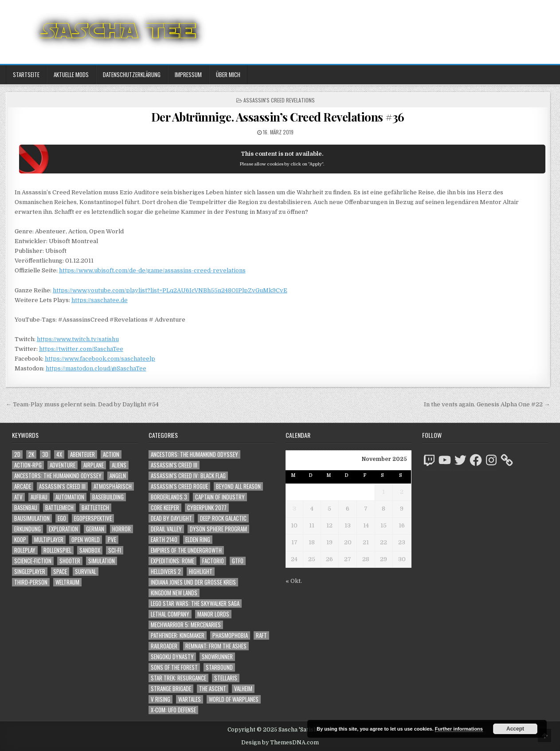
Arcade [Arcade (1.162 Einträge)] (23, 486)
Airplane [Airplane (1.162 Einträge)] (94, 465)
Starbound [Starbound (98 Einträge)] (219, 667)
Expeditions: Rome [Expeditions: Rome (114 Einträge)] (172, 561)
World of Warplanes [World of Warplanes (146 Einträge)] (234, 699)
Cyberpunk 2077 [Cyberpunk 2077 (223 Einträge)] (207, 508)
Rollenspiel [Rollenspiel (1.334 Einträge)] (57, 550)
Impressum (188, 75)
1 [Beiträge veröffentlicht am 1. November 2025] (384, 492)
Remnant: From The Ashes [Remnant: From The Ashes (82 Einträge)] (216, 646)
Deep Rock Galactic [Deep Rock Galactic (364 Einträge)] (223, 518)
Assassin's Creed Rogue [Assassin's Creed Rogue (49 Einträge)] (179, 486)
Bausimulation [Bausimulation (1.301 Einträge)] (32, 518)
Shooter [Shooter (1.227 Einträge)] (70, 561)
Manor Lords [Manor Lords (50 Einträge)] (213, 614)
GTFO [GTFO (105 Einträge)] (238, 561)
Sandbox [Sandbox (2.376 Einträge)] (90, 550)
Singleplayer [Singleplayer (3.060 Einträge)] (30, 572)
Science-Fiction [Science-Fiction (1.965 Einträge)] (33, 561)
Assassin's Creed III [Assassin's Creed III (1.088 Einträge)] (62, 486)
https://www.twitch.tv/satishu (78, 339)
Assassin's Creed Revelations (279, 100)
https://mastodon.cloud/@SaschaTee (96, 368)
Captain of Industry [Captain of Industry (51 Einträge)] (220, 497)
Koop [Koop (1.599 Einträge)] (20, 540)
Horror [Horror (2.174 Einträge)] (121, 529)
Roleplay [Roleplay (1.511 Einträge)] (25, 550)
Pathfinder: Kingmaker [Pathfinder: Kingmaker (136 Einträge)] (178, 635)
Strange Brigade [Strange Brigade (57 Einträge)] (171, 689)
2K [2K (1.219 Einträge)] (31, 454)
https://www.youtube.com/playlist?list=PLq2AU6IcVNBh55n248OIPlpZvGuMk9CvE (170, 290)
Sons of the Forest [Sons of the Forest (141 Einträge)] (174, 667)
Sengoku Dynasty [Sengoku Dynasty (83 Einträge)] (172, 657)
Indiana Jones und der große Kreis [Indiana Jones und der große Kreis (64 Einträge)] (193, 582)
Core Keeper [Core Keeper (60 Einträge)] (165, 508)
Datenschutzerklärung (132, 75)
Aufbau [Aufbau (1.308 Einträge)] (39, 497)
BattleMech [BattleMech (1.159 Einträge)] (59, 508)
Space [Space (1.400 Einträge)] (60, 572)
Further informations (459, 729)
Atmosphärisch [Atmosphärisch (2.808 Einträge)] (113, 486)
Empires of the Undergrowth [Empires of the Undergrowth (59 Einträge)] (186, 550)
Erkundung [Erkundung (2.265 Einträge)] (27, 529)
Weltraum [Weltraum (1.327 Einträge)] (67, 582)
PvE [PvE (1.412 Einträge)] (112, 540)
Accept (515, 729)
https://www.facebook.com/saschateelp (100, 359)
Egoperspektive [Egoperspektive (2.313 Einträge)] (93, 518)
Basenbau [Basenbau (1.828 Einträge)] (26, 508)
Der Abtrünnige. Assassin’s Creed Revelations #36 (278, 117)
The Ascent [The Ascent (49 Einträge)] (213, 689)
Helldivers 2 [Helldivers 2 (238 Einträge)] (166, 572)
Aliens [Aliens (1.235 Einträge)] (119, 465)
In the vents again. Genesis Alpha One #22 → (487, 404)
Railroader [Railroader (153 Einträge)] (164, 646)
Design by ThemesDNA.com (280, 743)
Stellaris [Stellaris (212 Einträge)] (226, 678)
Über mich (228, 75)
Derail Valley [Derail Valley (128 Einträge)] (166, 529)
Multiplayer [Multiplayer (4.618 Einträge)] (49, 540)
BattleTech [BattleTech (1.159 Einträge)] (95, 508)
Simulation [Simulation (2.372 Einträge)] (102, 561)
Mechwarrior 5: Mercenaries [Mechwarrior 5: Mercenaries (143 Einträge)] (186, 625)
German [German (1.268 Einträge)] (95, 529)
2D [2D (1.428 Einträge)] (17, 454)
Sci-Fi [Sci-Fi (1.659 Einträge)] (115, 550)
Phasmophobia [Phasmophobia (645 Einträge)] (230, 635)
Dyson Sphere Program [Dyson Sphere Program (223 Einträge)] (218, 529)
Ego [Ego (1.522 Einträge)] (62, 518)
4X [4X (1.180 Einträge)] (59, 454)
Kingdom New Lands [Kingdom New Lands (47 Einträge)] (174, 593)
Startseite (26, 75)
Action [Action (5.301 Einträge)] (111, 454)
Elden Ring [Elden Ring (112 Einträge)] (198, 540)
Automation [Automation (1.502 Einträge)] (70, 497)
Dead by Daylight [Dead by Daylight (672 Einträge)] (171, 518)
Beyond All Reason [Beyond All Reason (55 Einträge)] (238, 486)
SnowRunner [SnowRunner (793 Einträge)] (217, 657)
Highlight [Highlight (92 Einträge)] (201, 572)
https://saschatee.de (100, 300)
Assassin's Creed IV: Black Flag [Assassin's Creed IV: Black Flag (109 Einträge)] (188, 476)
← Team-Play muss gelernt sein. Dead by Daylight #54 (82, 404)
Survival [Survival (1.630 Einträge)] (86, 572)
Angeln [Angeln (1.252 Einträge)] (118, 476)
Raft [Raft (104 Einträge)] (261, 635)
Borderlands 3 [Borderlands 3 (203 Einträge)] (169, 497)
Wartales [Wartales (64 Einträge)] (190, 699)
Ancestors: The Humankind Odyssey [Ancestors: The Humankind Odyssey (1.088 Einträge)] (58, 476)
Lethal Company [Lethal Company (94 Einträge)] (170, 614)
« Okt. (294, 581)
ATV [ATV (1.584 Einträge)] (18, 497)
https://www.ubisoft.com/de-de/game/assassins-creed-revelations (152, 270)
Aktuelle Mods (71, 75)
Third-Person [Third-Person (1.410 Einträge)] (31, 582)
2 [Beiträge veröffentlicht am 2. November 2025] (402, 492)
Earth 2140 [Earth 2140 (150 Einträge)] (164, 540)
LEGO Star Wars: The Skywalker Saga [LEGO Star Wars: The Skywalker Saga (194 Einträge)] (195, 604)
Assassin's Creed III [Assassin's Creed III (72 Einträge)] (174, 465)
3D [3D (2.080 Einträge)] (45, 454)
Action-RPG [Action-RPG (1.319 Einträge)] (28, 465)
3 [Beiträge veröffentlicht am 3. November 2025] (294, 509)
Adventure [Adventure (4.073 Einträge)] (63, 465)
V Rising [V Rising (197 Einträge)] (161, 699)
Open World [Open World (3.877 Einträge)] (86, 540)
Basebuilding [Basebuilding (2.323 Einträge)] (108, 497)
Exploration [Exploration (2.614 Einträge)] (63, 529)
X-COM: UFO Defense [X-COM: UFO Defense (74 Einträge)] (173, 710)
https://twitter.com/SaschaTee (81, 349)
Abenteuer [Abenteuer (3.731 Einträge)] (82, 454)
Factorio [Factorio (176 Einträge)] (213, 561)
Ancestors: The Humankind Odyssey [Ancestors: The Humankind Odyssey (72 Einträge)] (194, 454)
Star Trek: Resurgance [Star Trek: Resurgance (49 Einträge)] (178, 678)
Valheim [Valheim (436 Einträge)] (243, 689)
